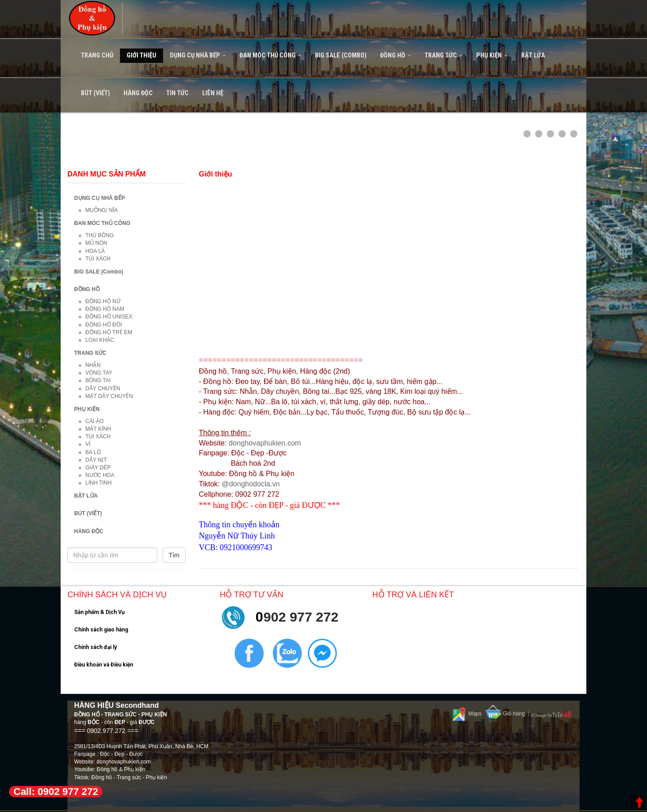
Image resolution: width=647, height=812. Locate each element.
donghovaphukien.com (265, 443)
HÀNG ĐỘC (138, 93)
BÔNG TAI (98, 380)
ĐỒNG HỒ (396, 55)
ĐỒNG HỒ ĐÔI (104, 325)
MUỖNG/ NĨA (102, 210)
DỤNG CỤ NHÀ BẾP (198, 55)
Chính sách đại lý (95, 647)
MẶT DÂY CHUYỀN (109, 396)
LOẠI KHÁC (100, 340)
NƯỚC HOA (100, 475)
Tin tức (177, 93)
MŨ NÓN (96, 243)
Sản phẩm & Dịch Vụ (100, 612)
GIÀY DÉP (98, 468)
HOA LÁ (95, 251)
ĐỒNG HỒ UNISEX (109, 317)
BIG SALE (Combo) (341, 55)
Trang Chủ (97, 55)
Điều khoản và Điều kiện (104, 665)
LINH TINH (98, 483)
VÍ (88, 444)
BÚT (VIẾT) (95, 93)
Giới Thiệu (142, 55)
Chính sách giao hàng (101, 630)
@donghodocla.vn (250, 484)
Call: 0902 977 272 (56, 792)
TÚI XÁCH (98, 259)
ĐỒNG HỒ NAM (105, 309)
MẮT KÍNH (98, 429)
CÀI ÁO (95, 421)
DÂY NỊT (96, 460)
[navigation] (323, 56)
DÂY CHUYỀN (103, 388)
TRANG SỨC (444, 55)
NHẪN (93, 365)
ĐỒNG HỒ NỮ (103, 301)
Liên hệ (213, 93)
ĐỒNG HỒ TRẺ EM (109, 332)
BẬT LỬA (533, 55)
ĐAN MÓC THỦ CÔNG (270, 55)
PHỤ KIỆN (492, 55)
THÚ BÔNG (100, 235)
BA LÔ (93, 452)
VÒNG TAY (99, 373)
